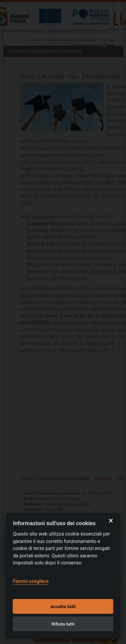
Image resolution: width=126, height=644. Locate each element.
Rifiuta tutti (63, 624)
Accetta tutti (63, 606)
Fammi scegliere (31, 581)
